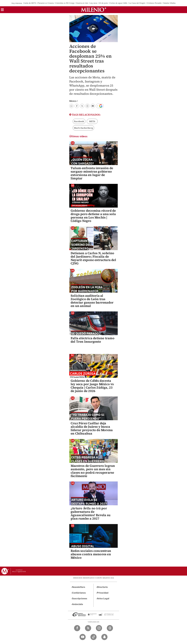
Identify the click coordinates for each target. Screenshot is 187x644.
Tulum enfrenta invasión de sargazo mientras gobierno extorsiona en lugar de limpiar (92, 173)
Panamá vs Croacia (46, 3)
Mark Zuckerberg (83, 128)
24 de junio (103, 3)
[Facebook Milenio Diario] (77, 628)
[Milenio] (94, 10)
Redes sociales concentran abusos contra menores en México (91, 554)
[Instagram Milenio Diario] (99, 628)
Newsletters (79, 587)
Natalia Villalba (169, 3)
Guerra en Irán (82, 3)
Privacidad (103, 593)
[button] (2, 11)
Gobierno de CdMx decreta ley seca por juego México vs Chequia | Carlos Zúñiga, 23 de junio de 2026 (92, 386)
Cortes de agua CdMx (119, 3)
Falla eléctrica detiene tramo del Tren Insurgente (93, 340)
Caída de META (30, 3)
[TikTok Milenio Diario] (94, 637)
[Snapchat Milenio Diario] (104, 637)
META (92, 121)
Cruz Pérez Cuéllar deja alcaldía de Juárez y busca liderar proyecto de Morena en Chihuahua (92, 428)
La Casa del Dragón (137, 3)
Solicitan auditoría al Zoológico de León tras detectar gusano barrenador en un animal (92, 301)
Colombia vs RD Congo (65, 3)
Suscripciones (80, 599)
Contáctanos (79, 593)
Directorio (102, 587)
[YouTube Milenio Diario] (83, 637)
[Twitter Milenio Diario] (88, 628)
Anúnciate (77, 604)
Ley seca (94, 3)
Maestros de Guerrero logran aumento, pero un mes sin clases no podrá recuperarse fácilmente (93, 471)
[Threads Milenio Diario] (110, 628)
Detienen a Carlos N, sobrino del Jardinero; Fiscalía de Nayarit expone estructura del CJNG (93, 258)
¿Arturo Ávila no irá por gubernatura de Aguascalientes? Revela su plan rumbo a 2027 (91, 513)
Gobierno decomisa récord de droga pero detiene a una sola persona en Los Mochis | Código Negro (93, 216)
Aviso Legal (103, 599)
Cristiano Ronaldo (154, 3)
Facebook (79, 121)
